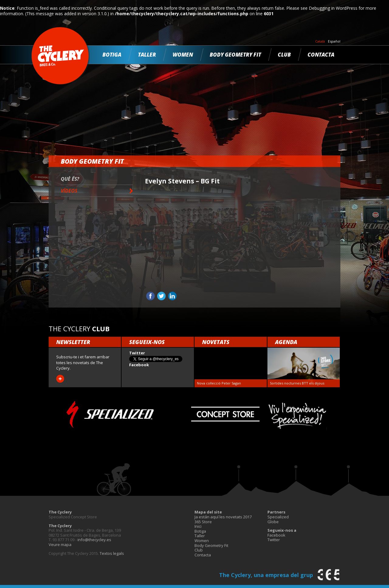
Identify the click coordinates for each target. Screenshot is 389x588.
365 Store (203, 522)
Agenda (286, 342)
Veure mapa (60, 545)
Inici (198, 526)
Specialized (278, 517)
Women (183, 55)
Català (320, 41)
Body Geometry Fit (235, 55)
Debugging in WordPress (333, 8)
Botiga (112, 55)
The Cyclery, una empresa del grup (266, 575)
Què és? (70, 179)
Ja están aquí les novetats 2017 (223, 517)
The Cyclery (61, 56)
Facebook (276, 535)
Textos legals (112, 553)
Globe (273, 522)
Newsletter (73, 342)
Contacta (321, 55)
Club (284, 55)
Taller (147, 55)
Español (334, 41)
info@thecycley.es (94, 540)
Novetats (216, 342)
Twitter (274, 540)
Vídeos (69, 191)
